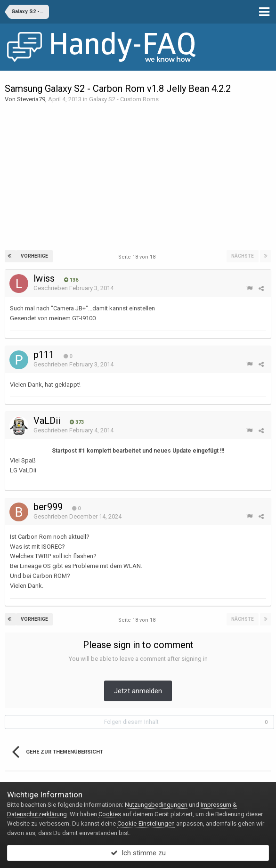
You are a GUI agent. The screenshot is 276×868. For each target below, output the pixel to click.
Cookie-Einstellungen (146, 823)
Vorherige (34, 256)
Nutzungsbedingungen (156, 805)
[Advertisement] (138, 177)
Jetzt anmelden (138, 691)
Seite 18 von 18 (138, 257)
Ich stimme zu (138, 853)
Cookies (110, 814)
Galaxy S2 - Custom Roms (124, 99)
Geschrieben (73, 288)
